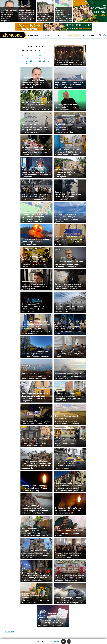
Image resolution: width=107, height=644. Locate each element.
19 (49, 58)
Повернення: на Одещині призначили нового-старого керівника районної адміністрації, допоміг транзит (36, 285)
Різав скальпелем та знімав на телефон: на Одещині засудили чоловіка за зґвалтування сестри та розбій (69, 532)
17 (40, 58)
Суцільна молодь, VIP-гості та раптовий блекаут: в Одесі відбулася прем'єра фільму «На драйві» (33, 308)
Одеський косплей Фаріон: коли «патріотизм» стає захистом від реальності (69, 264)
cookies (57, 641)
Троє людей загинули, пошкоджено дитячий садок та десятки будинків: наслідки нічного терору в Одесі (35, 509)
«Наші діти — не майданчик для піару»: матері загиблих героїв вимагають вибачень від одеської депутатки (69, 240)
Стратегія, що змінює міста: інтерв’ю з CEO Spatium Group (67, 107)
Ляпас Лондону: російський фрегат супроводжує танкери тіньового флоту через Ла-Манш (69, 85)
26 (49, 61)
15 (31, 58)
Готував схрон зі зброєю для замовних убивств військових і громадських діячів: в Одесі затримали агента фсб (69, 128)
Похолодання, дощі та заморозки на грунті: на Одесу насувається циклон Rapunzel (68, 376)
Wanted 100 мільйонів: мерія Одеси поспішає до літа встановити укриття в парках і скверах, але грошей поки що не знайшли (36, 106)
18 (44, 58)
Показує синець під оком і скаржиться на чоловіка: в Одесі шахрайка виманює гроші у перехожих (68, 196)
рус (83, 35)
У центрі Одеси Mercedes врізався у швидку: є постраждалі (36, 422)
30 (35, 64)
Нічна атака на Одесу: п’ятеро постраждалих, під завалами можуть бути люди (68, 510)
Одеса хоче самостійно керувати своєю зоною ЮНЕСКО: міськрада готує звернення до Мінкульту (69, 152)
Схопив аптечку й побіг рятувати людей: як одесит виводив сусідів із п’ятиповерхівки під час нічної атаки (35, 554)
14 (27, 58)
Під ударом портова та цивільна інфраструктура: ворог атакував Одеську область (68, 286)
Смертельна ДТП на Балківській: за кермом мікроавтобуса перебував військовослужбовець (35, 354)
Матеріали (33, 35)
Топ (58, 35)
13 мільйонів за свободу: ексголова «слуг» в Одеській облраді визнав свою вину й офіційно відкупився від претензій (9, 14)
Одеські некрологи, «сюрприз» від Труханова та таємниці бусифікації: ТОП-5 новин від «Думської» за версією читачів (36, 532)
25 (44, 61)
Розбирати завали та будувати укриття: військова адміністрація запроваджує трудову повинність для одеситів (36, 464)
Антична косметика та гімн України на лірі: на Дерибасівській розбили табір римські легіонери (69, 578)
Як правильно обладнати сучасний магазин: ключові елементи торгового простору (69, 442)
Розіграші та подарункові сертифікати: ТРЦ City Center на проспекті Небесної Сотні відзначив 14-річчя (34, 262)
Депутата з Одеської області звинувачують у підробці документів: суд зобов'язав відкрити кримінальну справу (67, 420)
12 (49, 56)
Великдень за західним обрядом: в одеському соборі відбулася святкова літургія (68, 555)
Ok (64, 641)
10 (40, 56)
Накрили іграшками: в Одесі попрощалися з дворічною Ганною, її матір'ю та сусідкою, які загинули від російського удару (36, 151)
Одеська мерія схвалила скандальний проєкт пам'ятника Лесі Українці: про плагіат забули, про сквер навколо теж (35, 128)
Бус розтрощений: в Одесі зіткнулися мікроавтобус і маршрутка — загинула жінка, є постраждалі (67, 397)
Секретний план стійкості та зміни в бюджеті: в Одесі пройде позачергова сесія (69, 309)
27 (22, 64)
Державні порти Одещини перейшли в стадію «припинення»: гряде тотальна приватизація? (36, 376)
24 (40, 61)
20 (22, 61)
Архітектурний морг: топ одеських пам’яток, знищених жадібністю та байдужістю (45, 17)
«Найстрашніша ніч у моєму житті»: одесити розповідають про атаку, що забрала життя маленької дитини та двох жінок (69, 487)
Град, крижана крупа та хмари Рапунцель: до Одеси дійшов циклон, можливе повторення (67, 218)
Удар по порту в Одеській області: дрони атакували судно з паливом (36, 242)
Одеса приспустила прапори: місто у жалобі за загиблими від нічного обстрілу (34, 488)
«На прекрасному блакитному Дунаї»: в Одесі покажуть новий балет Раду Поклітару (68, 330)
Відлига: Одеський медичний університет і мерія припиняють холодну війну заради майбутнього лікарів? (69, 352)
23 (35, 61)
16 (35, 58)
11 (44, 56)
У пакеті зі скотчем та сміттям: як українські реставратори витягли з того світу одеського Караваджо (69, 62)
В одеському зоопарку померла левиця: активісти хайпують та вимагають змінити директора (68, 600)
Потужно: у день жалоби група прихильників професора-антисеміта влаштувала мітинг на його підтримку (34, 442)
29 (31, 64)
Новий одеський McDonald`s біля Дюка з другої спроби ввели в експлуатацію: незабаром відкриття (36, 397)
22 (31, 61)
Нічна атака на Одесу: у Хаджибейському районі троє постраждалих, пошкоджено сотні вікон (35, 577)
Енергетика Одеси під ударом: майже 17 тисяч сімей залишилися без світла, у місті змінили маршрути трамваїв (69, 464)
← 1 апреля (9, 631)
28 (27, 64)
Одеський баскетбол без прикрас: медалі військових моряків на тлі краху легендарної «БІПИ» (36, 197)
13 (22, 58)
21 (27, 61)
